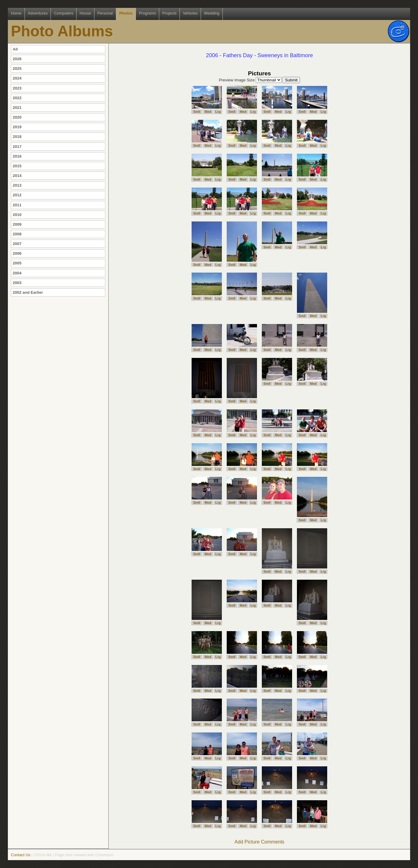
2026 (17, 59)
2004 (17, 273)
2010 (17, 215)
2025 (17, 69)
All (15, 49)
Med (208, 112)
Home (16, 13)
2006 (17, 253)
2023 (17, 88)
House (85, 13)
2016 (17, 156)
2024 (17, 78)
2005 (17, 263)
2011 (17, 205)
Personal (105, 13)
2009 (17, 224)
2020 (17, 117)
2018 (17, 137)
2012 (17, 195)
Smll (197, 112)
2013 (17, 185)
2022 (17, 98)
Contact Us (21, 855)
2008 (17, 234)
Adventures (38, 13)
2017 (17, 147)
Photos (126, 13)
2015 (17, 166)
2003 (17, 283)
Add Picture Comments (260, 842)
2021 (17, 108)
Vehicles (190, 13)
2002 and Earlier (28, 292)
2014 (17, 176)
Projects (169, 13)
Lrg (218, 112)
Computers (64, 13)
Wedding (212, 13)
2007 (17, 244)
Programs (147, 13)
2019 (17, 127)
